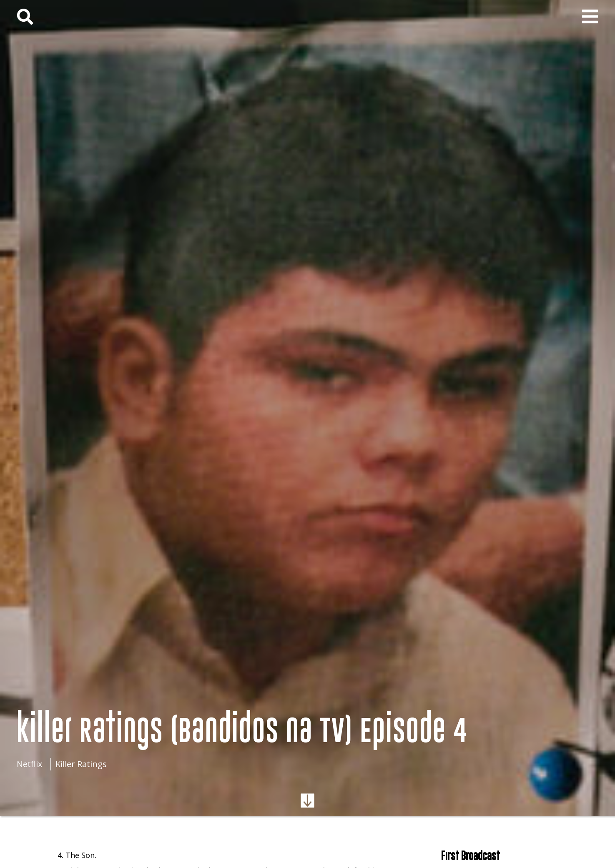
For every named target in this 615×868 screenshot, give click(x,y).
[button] (590, 17)
